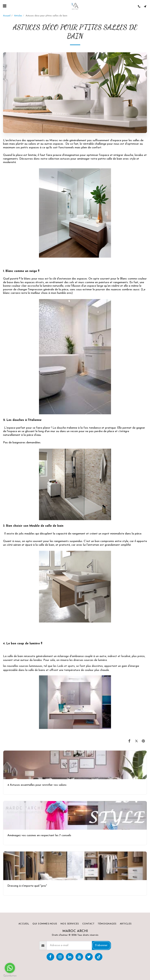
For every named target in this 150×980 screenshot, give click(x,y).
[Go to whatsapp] (10, 968)
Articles (18, 16)
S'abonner (101, 945)
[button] (5, 6)
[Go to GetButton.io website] (10, 976)
